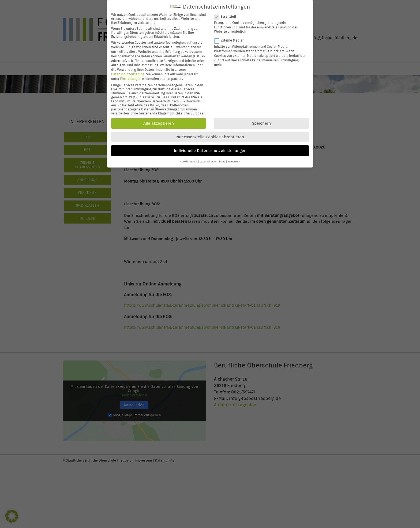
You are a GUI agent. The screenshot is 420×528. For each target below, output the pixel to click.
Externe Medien (231, 39)
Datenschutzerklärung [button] (212, 160)
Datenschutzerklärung (128, 72)
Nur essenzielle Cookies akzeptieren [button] (210, 135)
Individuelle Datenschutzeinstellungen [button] (210, 149)
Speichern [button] (261, 122)
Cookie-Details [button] (189, 160)
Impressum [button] (234, 160)
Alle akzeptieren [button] (159, 122)
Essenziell (227, 15)
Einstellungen (131, 77)
